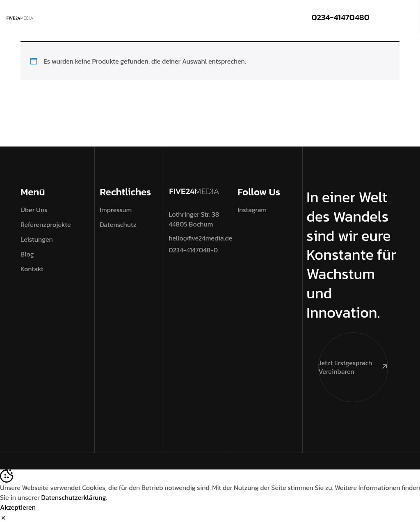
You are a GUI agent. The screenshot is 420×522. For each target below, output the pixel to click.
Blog (27, 254)
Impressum (116, 210)
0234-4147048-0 (193, 250)
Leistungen (37, 239)
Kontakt (32, 269)
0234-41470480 (340, 17)
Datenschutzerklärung (74, 497)
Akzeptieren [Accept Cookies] (18, 507)
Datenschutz (118, 224)
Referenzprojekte (46, 224)
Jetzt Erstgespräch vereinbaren (353, 354)
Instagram (252, 210)
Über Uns (34, 210)
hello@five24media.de (200, 238)
